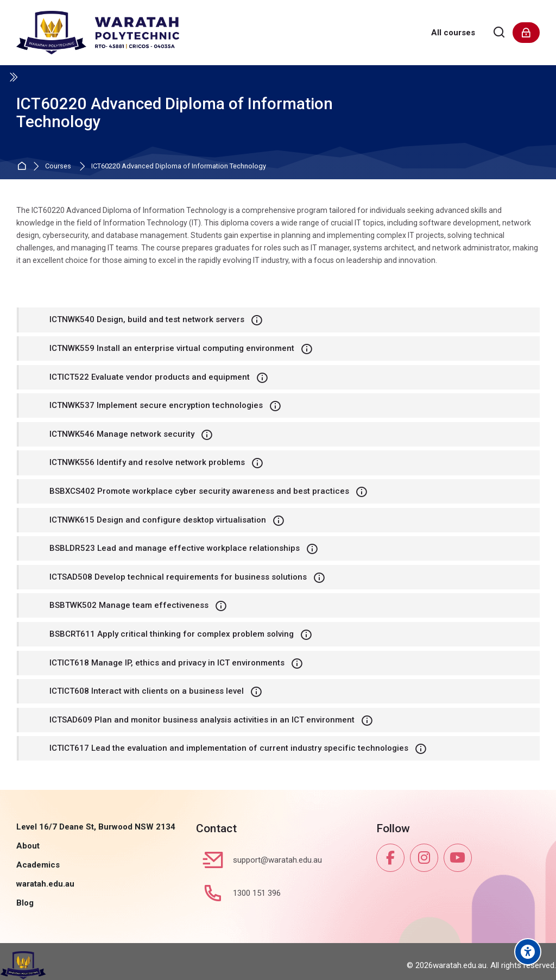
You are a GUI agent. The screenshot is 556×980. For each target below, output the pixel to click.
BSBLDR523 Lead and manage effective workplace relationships (175, 548)
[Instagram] (424, 858)
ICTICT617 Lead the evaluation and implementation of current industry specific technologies (229, 748)
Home (23, 167)
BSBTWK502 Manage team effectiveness (129, 605)
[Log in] (526, 33)
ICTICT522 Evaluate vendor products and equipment (150, 377)
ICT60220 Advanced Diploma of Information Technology (179, 167)
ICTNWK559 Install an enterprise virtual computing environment (172, 348)
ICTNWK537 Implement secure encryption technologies (156, 405)
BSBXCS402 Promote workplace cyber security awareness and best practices (199, 491)
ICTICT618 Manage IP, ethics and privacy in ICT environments (167, 663)
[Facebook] (390, 858)
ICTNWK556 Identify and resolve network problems (147, 462)
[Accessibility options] (528, 952)
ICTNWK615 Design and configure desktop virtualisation (158, 520)
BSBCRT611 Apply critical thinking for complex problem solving (172, 634)
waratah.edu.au (45, 884)
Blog (25, 903)
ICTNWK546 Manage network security (122, 434)
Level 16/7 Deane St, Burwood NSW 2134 (96, 827)
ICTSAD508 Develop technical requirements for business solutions (178, 577)
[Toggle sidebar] (13, 77)
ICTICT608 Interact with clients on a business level (147, 691)
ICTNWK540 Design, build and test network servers (147, 319)
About (28, 846)
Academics (38, 865)
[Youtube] (458, 858)
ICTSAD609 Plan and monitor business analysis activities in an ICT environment (202, 720)
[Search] (500, 33)
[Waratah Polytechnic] (98, 33)
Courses (58, 167)
